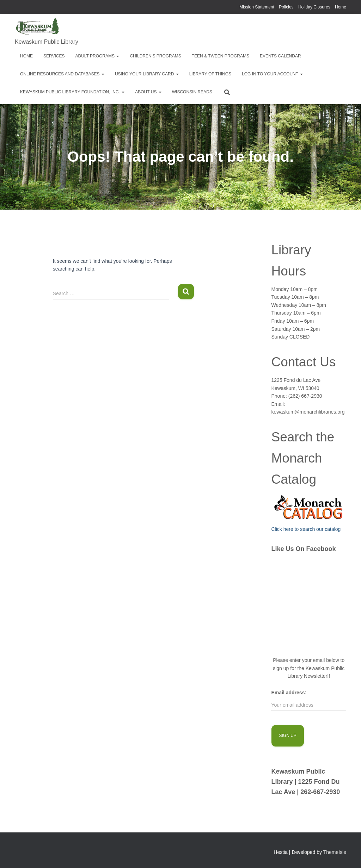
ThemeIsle (335, 852)
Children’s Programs (155, 56)
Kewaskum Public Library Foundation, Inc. (72, 92)
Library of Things (210, 74)
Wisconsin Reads (192, 92)
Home (341, 7)
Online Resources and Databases (62, 74)
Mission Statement (257, 7)
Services (54, 56)
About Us (148, 92)
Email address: (289, 693)
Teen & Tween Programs (221, 56)
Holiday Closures (314, 7)
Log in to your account (272, 74)
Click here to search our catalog (306, 529)
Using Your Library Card (147, 74)
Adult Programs (97, 56)
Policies (286, 7)
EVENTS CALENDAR (280, 56)
